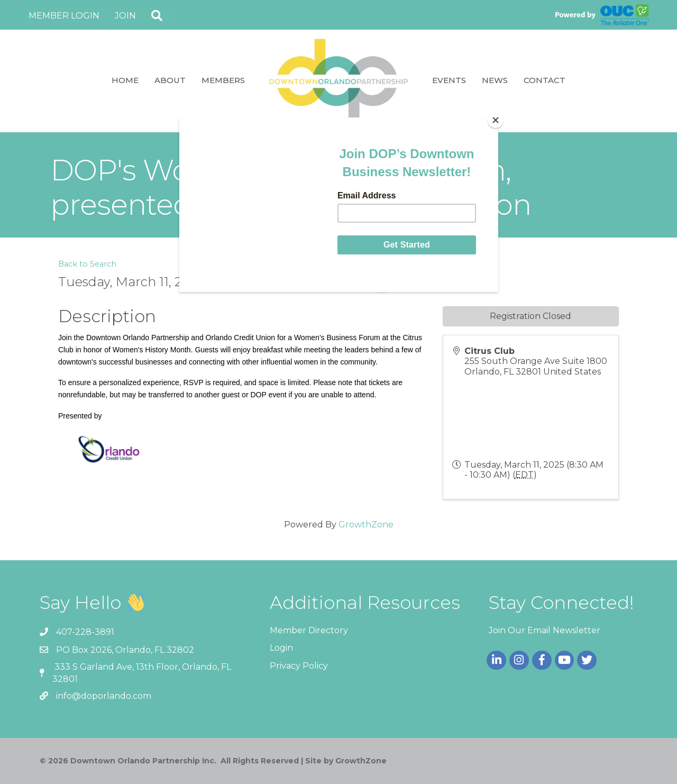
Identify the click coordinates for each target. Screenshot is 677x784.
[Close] (496, 120)
